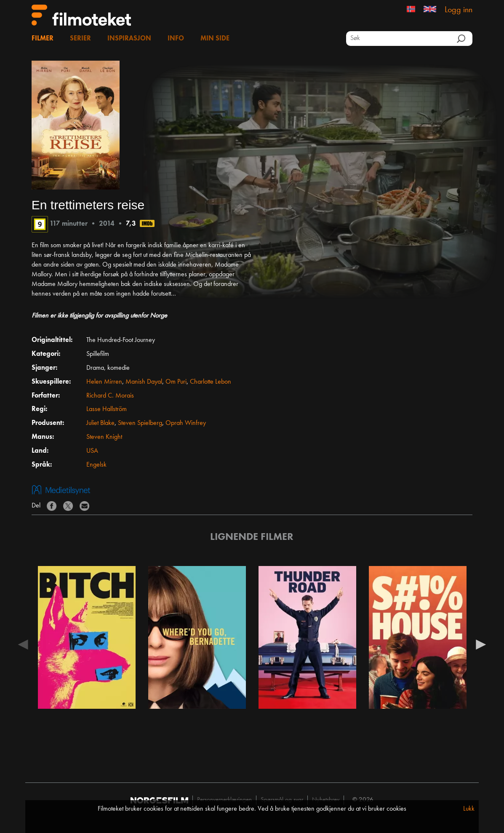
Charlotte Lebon (211, 382)
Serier (80, 39)
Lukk (469, 809)
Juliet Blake (100, 423)
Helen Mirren (104, 382)
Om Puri (176, 382)
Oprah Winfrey (186, 423)
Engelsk (96, 465)
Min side (215, 39)
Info (176, 39)
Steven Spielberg (140, 423)
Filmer (43, 39)
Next (481, 644)
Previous (23, 644)
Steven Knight (104, 437)
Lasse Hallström (107, 409)
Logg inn (459, 10)
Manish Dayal (144, 382)
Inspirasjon (129, 39)
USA (92, 451)
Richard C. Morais (110, 396)
